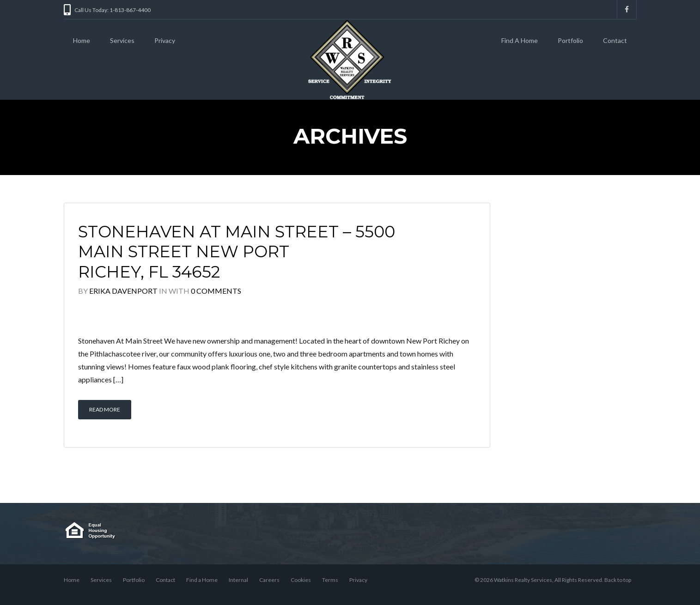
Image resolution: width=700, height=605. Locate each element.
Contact (615, 40)
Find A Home (520, 40)
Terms (330, 580)
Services (122, 40)
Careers (269, 580)
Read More (105, 409)
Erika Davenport (123, 291)
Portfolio (570, 40)
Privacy (165, 40)
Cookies (301, 580)
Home (82, 40)
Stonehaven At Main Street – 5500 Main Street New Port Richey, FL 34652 (237, 252)
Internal (238, 580)
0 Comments (216, 291)
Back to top (618, 580)
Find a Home (202, 580)
